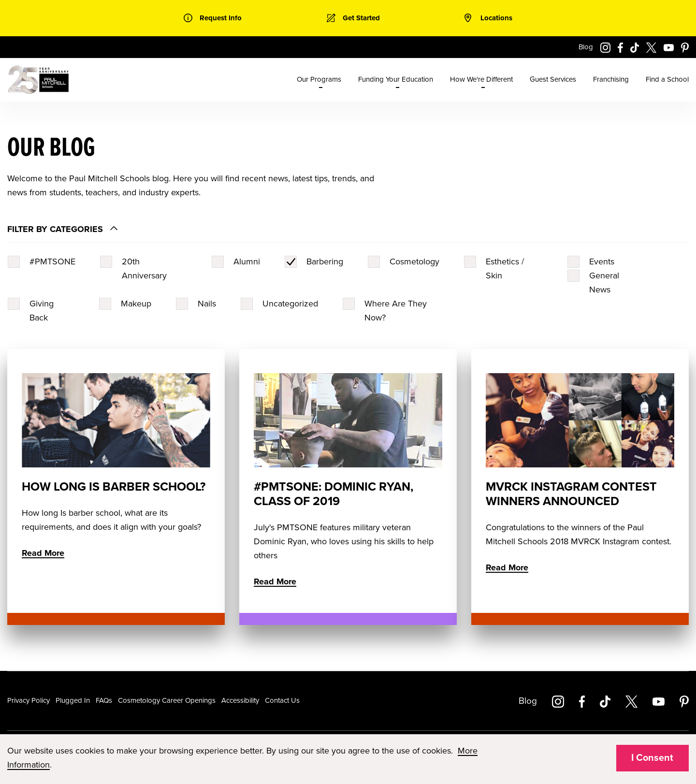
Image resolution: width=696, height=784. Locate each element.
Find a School (667, 79)
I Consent (652, 758)
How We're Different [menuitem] (481, 79)
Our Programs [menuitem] (319, 79)
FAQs (104, 700)
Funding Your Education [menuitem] (396, 79)
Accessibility (240, 700)
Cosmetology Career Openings (167, 700)
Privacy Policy (29, 700)
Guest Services (553, 79)
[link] (213, 18)
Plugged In (73, 700)
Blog (586, 47)
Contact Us (282, 700)
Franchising (611, 79)
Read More (43, 553)
